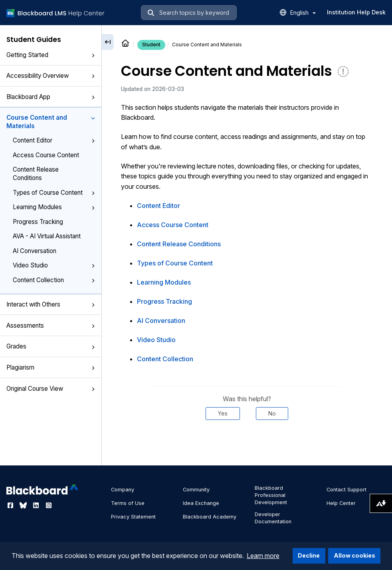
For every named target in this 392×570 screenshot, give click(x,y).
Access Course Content (46, 155)
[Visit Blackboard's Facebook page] (11, 505)
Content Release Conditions (36, 174)
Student (151, 45)
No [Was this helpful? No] (272, 413)
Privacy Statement (133, 517)
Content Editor (54, 140)
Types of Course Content (54, 193)
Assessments (51, 326)
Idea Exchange (201, 503)
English (303, 13)
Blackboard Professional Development (271, 495)
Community (196, 490)
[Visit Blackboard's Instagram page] (49, 505)
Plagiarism (51, 367)
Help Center (341, 503)
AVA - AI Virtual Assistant (47, 236)
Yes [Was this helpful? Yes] (223, 413)
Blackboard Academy (210, 517)
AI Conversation (35, 251)
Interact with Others (51, 304)
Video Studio (54, 265)
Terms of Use (128, 503)
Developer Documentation (273, 518)
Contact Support (346, 490)
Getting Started (51, 55)
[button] (93, 55)
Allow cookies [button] (354, 555)
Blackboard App (51, 97)
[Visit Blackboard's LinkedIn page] (37, 505)
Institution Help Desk (356, 12)
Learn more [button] (263, 556)
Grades (51, 346)
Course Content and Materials (51, 122)
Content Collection (54, 280)
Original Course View (51, 389)
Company (123, 490)
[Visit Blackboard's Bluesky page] (24, 505)
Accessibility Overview (51, 76)
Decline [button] (309, 555)
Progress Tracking (38, 222)
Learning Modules (54, 207)
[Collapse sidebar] (108, 42)
